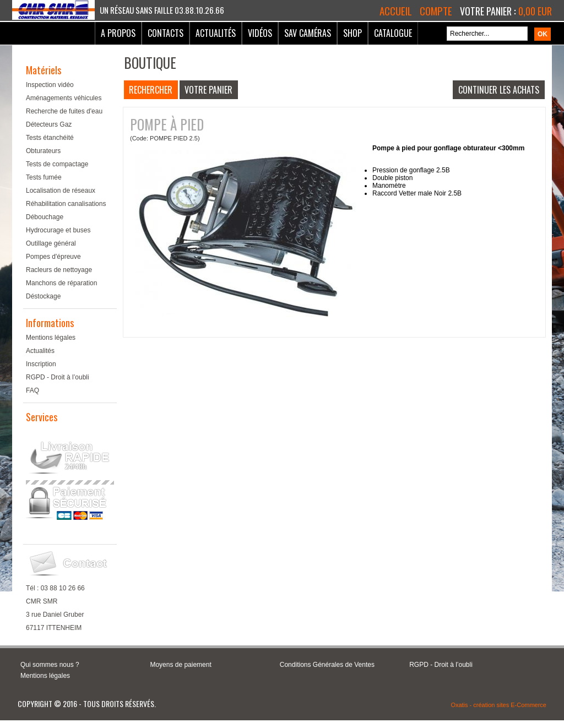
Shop (352, 33)
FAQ (32, 390)
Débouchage (45, 217)
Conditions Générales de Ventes (327, 665)
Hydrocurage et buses (58, 230)
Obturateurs (43, 151)
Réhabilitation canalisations (66, 204)
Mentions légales (51, 338)
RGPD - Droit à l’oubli (58, 377)
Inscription (41, 364)
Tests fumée (44, 177)
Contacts (166, 33)
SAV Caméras (308, 33)
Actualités (216, 33)
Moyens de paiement (180, 665)
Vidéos (260, 33)
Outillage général (51, 243)
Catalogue (393, 33)
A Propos (118, 33)
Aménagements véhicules (64, 98)
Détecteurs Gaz (49, 124)
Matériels (44, 70)
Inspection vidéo (50, 85)
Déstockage (43, 296)
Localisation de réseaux (61, 191)
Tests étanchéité (50, 138)
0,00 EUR (535, 11)
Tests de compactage (57, 164)
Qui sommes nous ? (50, 665)
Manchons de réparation (61, 283)
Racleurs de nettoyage (59, 270)
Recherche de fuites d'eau (64, 111)
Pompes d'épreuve (53, 257)
